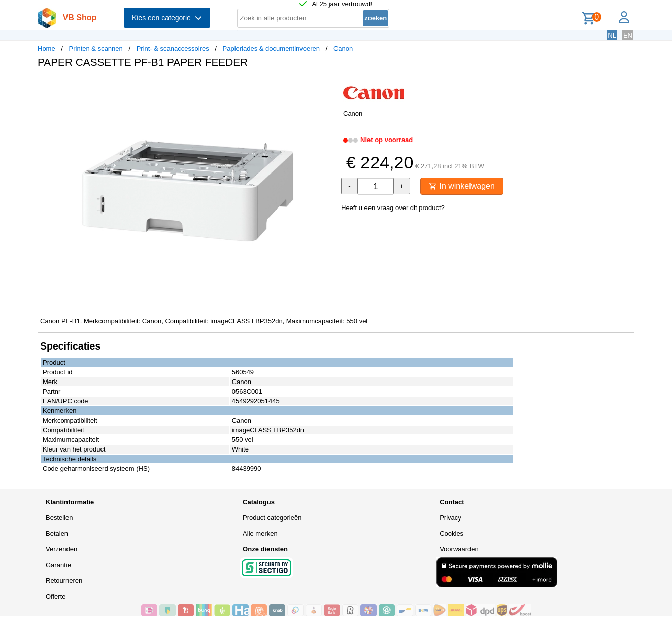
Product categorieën (272, 518)
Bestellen (59, 518)
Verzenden (61, 549)
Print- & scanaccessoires (173, 48)
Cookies (451, 533)
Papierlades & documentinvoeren (272, 48)
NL (612, 35)
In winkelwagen (462, 186)
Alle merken (260, 533)
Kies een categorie (167, 18)
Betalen (57, 533)
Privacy (450, 518)
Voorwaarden (459, 549)
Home (46, 48)
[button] (327, 87)
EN (628, 35)
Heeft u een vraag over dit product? (393, 208)
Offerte (56, 596)
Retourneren (64, 581)
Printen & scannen (96, 48)
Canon (343, 48)
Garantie (58, 565)
